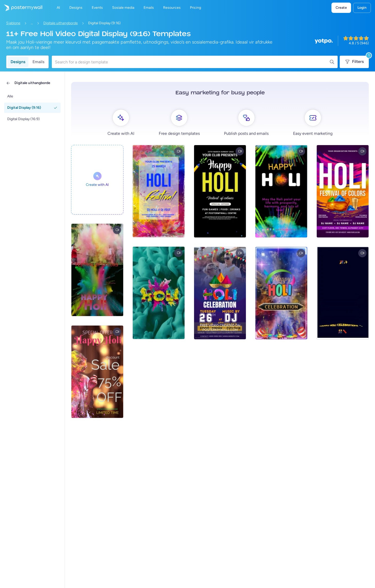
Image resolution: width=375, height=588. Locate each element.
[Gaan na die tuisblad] (21, 8)
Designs (18, 62)
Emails (38, 62)
